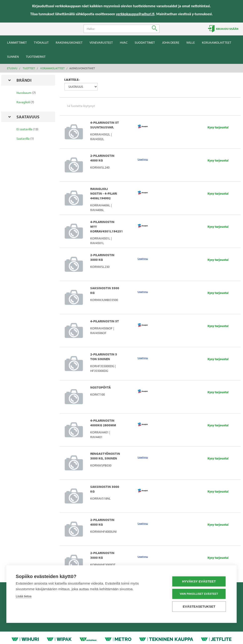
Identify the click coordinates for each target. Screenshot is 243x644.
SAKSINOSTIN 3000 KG (105, 489)
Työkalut (41, 42)
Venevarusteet (101, 42)
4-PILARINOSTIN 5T (105, 321)
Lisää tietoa (24, 596)
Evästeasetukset (199, 607)
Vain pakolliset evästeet (199, 594)
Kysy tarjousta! (218, 127)
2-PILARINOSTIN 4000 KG (102, 158)
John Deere (171, 42)
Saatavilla (23, 139)
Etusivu (12, 68)
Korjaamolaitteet (217, 42)
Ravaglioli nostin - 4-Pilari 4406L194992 (104, 193)
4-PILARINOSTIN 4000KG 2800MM (103, 423)
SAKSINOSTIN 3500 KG (105, 290)
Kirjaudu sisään (227, 29)
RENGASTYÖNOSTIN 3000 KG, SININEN (105, 456)
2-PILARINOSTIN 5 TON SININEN (104, 357)
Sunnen (13, 57)
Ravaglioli (23, 102)
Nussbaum (24, 93)
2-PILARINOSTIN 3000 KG (102, 257)
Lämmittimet (17, 42)
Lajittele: (72, 80)
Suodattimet (145, 42)
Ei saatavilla (24, 129)
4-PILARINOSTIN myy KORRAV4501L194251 (105, 227)
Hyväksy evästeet (199, 581)
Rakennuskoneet (69, 42)
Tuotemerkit (36, 57)
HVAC (124, 42)
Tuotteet (29, 68)
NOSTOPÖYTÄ (100, 387)
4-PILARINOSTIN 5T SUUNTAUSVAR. (105, 125)
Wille (191, 42)
